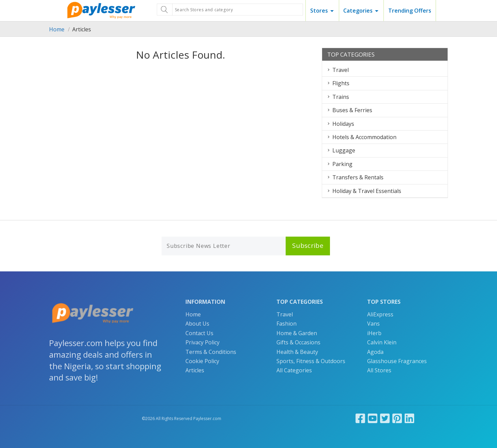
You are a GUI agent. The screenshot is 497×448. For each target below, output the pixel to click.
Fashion (287, 324)
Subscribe (308, 245)
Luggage (344, 150)
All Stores (379, 370)
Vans (373, 324)
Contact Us (199, 333)
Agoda (375, 352)
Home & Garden (297, 333)
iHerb (374, 333)
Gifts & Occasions (298, 342)
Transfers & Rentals (358, 177)
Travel (341, 70)
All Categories (294, 370)
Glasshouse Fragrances (397, 361)
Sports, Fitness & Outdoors (311, 361)
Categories (358, 11)
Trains (341, 97)
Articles (195, 370)
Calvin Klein (382, 342)
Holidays (343, 124)
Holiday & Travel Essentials (367, 191)
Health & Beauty (297, 352)
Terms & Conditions (211, 352)
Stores (319, 11)
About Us (197, 324)
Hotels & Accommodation (364, 137)
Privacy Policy (202, 342)
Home (57, 29)
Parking (342, 164)
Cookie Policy (202, 361)
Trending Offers (410, 11)
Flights (341, 83)
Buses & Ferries (352, 110)
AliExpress (380, 314)
